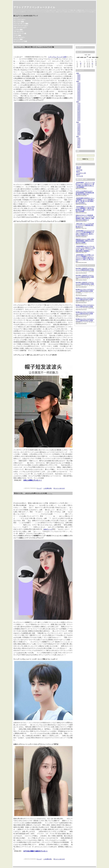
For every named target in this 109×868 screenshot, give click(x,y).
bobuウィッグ (48, 529)
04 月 (79, 75)
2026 (78, 73)
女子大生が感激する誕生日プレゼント (36, 851)
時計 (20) (79, 167)
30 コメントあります (59, 859)
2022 (78, 136)
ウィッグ (39, 488)
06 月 (79, 92)
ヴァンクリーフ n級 (20, 33)
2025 (78, 81)
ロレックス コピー (19, 20)
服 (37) (78, 171)
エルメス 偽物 (18, 39)
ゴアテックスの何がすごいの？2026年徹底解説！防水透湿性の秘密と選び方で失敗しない (85, 193)
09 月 (79, 88)
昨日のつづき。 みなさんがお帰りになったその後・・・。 (33, 493)
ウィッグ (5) (80, 176)
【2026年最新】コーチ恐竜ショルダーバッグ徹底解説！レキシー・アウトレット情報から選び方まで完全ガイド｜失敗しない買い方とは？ (85, 258)
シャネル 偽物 (18, 30)
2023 (78, 122)
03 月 (79, 76)
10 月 (79, 86)
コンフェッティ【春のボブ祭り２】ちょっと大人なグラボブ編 (34, 47)
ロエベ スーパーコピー (21, 26)
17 (92, 63)
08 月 (79, 89)
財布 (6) (78, 168)
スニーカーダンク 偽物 (21, 24)
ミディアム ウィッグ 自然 (57, 57)
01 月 (79, 79)
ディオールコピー (19, 37)
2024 (78, 102)
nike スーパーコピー (20, 28)
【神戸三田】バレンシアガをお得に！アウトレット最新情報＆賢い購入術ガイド (85, 225)
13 (81, 63)
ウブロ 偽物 (17, 35)
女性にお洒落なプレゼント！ (33, 480)
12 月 (79, 83)
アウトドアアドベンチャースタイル (34, 7)
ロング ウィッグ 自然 (20, 41)
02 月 (79, 78)
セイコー (16, 18)
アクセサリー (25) (81, 173)
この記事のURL (48, 488)
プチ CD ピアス (18, 31)
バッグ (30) (79, 170)
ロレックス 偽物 (19, 22)
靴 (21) (78, 175)
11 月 (79, 84)
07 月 (79, 91)
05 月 (79, 94)
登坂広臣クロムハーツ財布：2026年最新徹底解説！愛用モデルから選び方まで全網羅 (85, 241)
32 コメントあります (59, 488)
